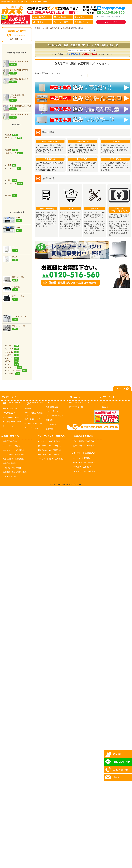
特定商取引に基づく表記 (34, 423)
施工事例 (38, 22)
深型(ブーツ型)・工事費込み (84, 471)
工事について (40, 17)
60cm (12, 219)
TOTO (12, 361)
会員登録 (105, 407)
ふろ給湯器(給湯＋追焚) (12, 468)
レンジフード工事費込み (83, 458)
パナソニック (14, 367)
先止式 (10, 259)
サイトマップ (8, 426)
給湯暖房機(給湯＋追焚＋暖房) (15, 472)
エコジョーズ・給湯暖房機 (13, 455)
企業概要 (80, 17)
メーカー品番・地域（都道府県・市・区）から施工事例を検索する (83, 45)
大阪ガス (13, 364)
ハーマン (13, 358)
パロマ (12, 355)
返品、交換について (32, 419)
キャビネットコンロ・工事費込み (51, 459)
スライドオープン (14, 318)
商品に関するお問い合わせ (79, 402)
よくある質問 (61, 22)
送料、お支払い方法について (34, 414)
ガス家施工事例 (65, 28)
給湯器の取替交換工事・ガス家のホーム (34, 403)
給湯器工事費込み (10, 441)
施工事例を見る (16, 39)
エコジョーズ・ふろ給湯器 (13, 450)
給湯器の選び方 (52, 407)
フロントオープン (14, 328)
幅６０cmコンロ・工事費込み (50, 450)
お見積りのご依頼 (76, 407)
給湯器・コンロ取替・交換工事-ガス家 (48, 28)
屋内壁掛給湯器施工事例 (16, 81)
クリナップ (13, 374)
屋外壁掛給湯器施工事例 (16, 63)
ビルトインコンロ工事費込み (49, 441)
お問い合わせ (82, 22)
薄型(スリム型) (13, 279)
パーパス (12, 352)
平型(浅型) (11, 288)
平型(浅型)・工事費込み (83, 467)
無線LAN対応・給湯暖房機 (13, 459)
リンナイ (13, 346)
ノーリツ (13, 349)
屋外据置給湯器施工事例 (16, 72)
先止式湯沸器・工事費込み (84, 446)
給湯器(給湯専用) (10, 463)
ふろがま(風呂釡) (10, 477)
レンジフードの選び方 (55, 416)
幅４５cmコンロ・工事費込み (50, 455)
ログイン (105, 402)
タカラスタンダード (17, 370)
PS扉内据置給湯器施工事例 (17, 108)
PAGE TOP (122, 389)
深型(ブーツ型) (13, 298)
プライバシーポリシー (33, 428)
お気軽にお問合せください (82, 275)
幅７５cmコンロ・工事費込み (50, 446)
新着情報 (49, 429)
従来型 (12, 135)
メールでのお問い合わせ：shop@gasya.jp (80, 417)
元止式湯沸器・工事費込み (84, 441)
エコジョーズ (14, 138)
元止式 (10, 249)
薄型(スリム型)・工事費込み (84, 463)
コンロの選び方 (52, 411)
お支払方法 (60, 17)
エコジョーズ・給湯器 (12, 446)
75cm (12, 229)
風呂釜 (11, 195)
